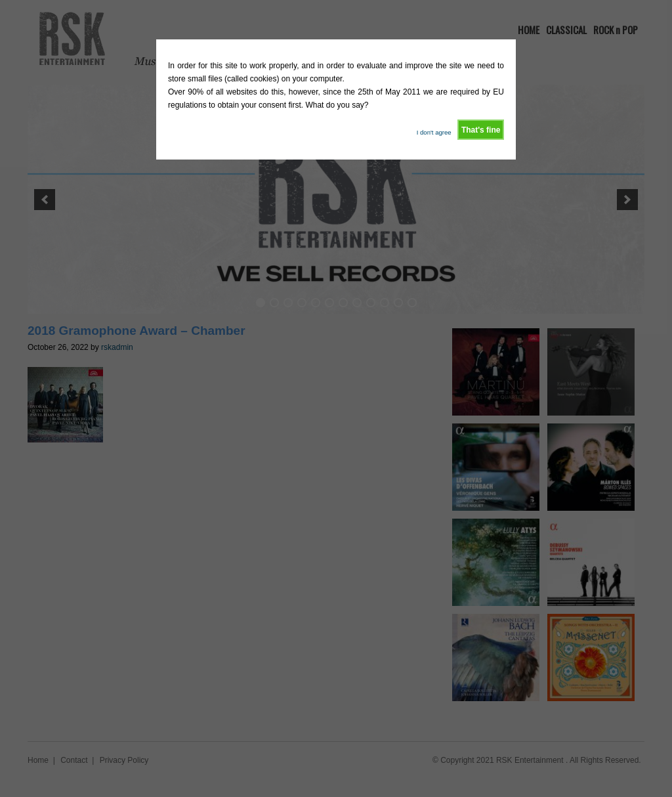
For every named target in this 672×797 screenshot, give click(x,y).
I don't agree (434, 132)
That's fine (481, 130)
